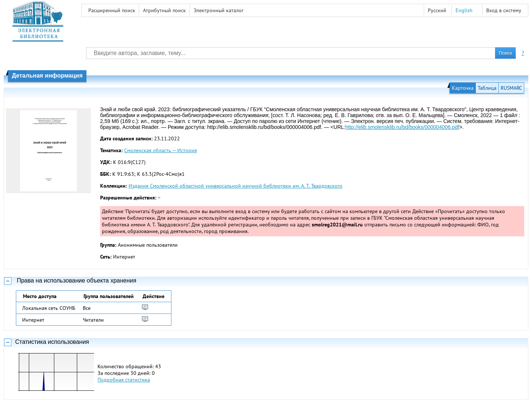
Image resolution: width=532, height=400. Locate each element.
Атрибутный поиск (164, 10)
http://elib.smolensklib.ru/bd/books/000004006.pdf (402, 127)
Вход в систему (504, 10)
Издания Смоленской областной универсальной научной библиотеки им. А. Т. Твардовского (236, 186)
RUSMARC (511, 88)
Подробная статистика (124, 380)
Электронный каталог (219, 10)
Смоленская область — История (161, 150)
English (464, 10)
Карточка (463, 88)
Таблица (487, 88)
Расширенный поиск (112, 10)
